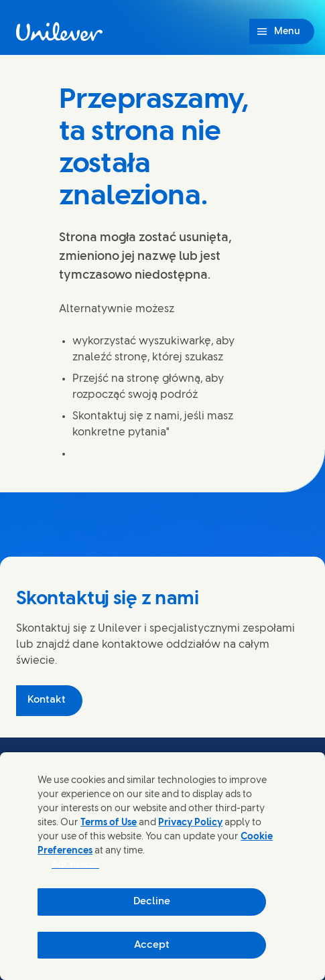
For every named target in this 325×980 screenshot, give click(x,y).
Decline (152, 902)
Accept (152, 945)
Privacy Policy (190, 823)
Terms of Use (109, 823)
